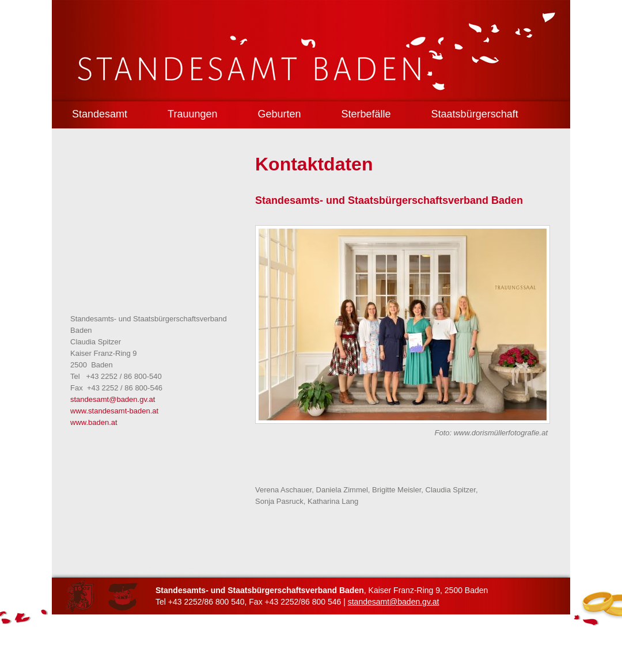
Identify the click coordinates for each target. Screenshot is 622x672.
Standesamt (100, 114)
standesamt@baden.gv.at (113, 399)
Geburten (279, 114)
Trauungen (192, 114)
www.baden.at (94, 422)
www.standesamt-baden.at (114, 411)
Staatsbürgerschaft (475, 114)
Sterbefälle (366, 114)
